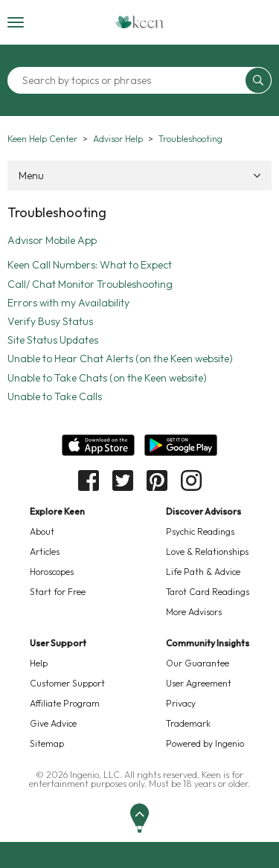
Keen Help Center (42, 139)
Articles (45, 552)
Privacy (181, 703)
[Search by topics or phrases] (128, 80)
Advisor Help (118, 139)
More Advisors (194, 612)
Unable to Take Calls (55, 396)
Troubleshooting (190, 139)
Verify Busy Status (50, 321)
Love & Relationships (207, 552)
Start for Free (58, 592)
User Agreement (199, 683)
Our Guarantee (198, 663)
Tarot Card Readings (208, 592)
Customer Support (67, 683)
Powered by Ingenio (205, 743)
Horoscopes (52, 572)
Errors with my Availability (68, 303)
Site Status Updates (53, 340)
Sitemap (47, 743)
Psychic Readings (200, 531)
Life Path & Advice (203, 572)
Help (39, 663)
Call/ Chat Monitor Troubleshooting (90, 284)
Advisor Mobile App (52, 240)
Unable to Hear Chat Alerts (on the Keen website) (120, 359)
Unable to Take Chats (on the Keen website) (107, 378)
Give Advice (53, 723)
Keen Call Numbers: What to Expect (90, 265)
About (42, 531)
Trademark (188, 723)
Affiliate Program (65, 703)
